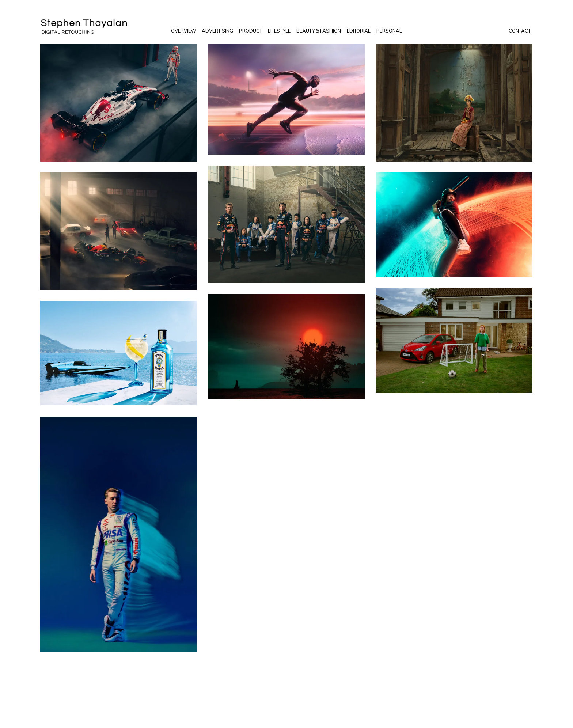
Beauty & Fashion (319, 31)
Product (251, 31)
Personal (389, 31)
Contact (520, 31)
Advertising (217, 31)
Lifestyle (279, 31)
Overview (183, 31)
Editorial (359, 31)
